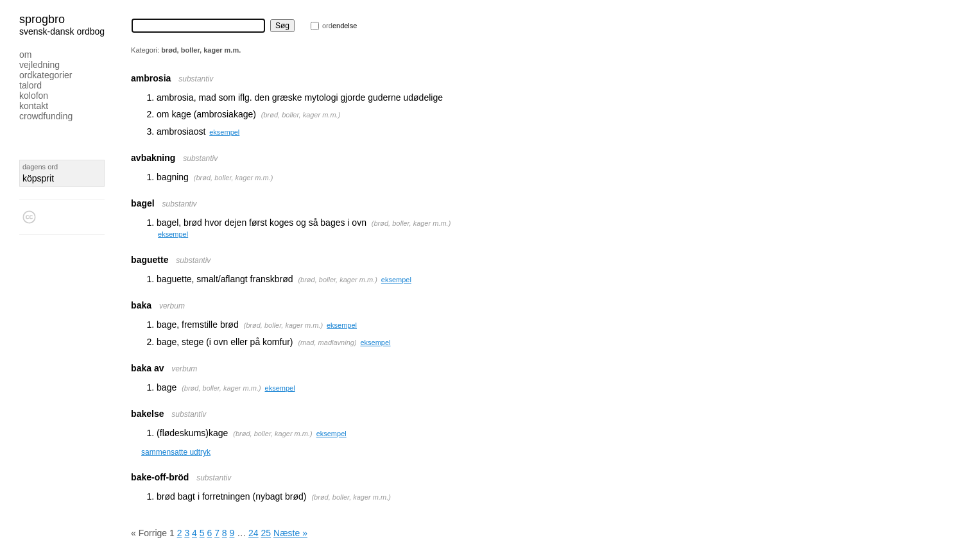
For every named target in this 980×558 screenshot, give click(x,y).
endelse (340, 26)
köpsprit (38, 178)
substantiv (196, 79)
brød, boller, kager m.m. (301, 115)
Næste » (290, 533)
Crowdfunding (46, 116)
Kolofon (34, 96)
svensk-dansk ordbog (62, 31)
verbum (172, 306)
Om (25, 55)
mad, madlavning (327, 342)
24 (254, 533)
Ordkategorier (46, 75)
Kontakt (34, 106)
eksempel (224, 132)
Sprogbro (42, 19)
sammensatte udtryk (176, 452)
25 (266, 533)
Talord (30, 85)
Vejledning (39, 65)
